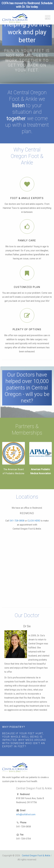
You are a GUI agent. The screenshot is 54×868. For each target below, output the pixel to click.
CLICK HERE (34, 521)
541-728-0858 (17, 521)
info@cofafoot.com (26, 814)
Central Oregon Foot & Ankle (36, 856)
